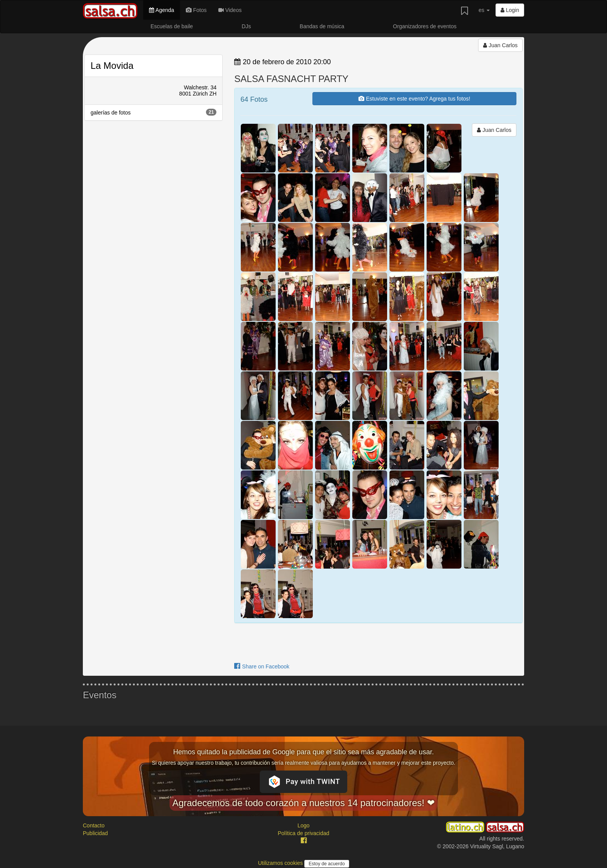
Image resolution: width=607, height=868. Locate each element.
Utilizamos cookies (281, 863)
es (484, 10)
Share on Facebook (262, 666)
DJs (246, 26)
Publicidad (95, 833)
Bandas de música (322, 26)
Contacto (94, 825)
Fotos (196, 10)
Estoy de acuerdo (327, 864)
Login (510, 10)
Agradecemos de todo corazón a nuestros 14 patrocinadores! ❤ (303, 803)
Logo (303, 825)
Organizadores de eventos (425, 26)
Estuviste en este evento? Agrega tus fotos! (414, 99)
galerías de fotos (153, 112)
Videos (230, 10)
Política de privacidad (303, 833)
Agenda (161, 10)
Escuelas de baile (172, 26)
